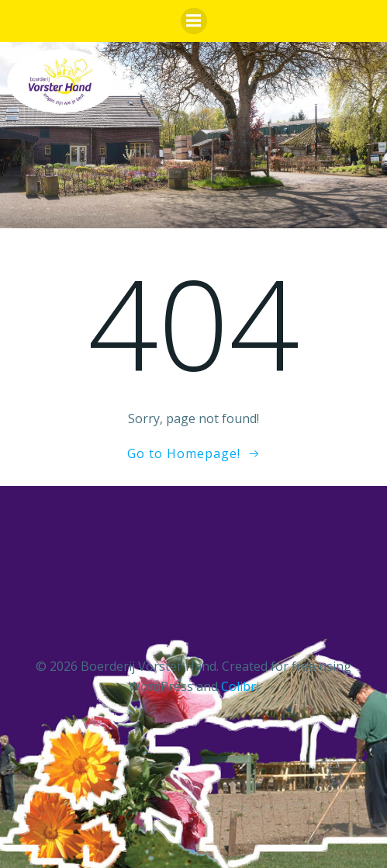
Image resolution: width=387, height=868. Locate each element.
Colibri (240, 686)
